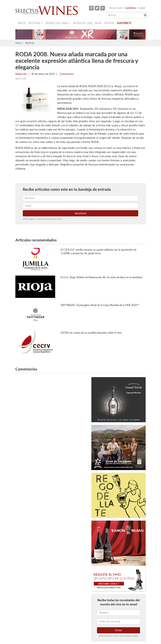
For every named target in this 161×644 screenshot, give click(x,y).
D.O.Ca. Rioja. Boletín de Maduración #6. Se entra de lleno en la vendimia (101, 277)
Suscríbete (124, 23)
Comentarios (66, 74)
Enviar (118, 630)
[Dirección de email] (118, 621)
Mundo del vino (58, 23)
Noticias (36, 23)
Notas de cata (83, 23)
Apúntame (80, 213)
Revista (109, 23)
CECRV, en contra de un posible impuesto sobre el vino (91, 333)
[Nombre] (118, 613)
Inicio (22, 23)
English (142, 8)
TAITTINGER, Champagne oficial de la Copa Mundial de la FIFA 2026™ (100, 305)
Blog (98, 23)
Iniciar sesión (116, 8)
